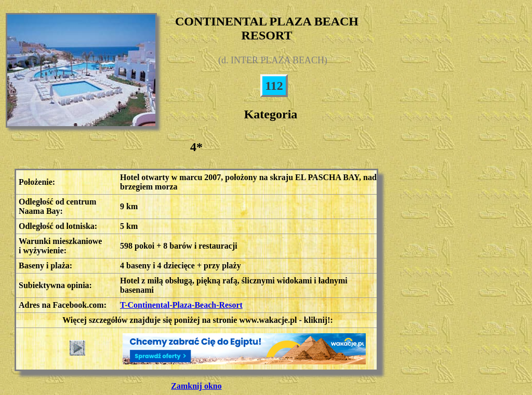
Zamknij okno (196, 386)
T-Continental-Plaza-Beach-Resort (181, 305)
